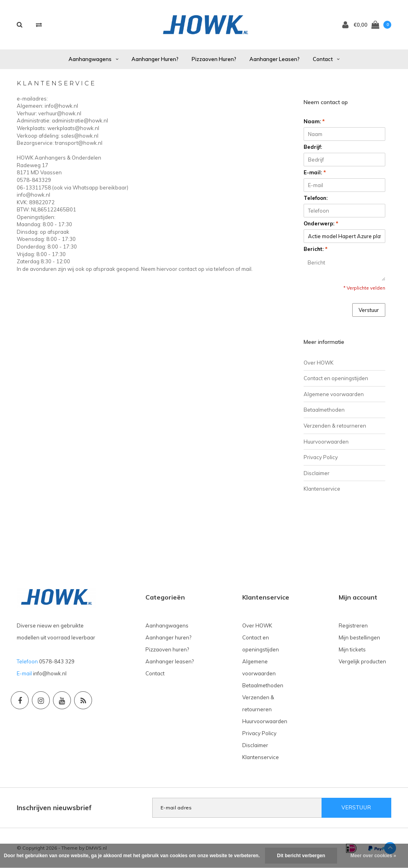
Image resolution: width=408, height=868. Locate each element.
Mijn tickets (352, 649)
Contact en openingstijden (336, 378)
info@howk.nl (50, 673)
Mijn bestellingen (359, 637)
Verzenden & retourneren (335, 426)
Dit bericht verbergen (301, 856)
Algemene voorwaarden (334, 394)
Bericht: (316, 249)
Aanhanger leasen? (275, 59)
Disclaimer (317, 473)
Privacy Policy (321, 457)
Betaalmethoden (324, 410)
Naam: (314, 121)
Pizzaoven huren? (214, 59)
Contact (326, 59)
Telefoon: (316, 198)
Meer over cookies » (373, 856)
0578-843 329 (57, 661)
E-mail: (315, 172)
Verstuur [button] (369, 310)
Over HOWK (319, 363)
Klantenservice (322, 489)
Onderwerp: (321, 223)
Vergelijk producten (362, 661)
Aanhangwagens (93, 59)
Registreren (353, 625)
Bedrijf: (313, 147)
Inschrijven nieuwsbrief (54, 808)
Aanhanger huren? (155, 59)
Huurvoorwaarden (326, 442)
